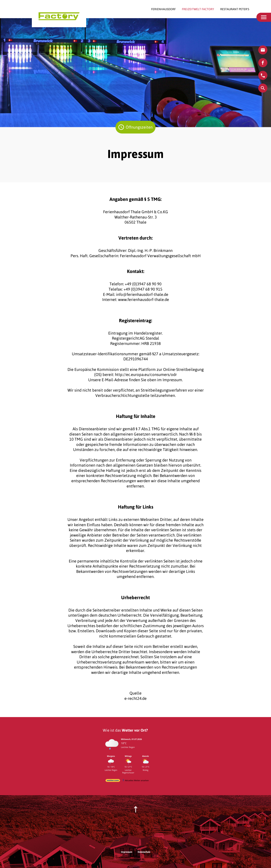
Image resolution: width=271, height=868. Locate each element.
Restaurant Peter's (235, 9)
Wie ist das (125, 730)
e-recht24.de (135, 698)
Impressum (127, 852)
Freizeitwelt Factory (198, 9)
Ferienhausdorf (164, 9)
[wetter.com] (113, 781)
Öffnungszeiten (137, 127)
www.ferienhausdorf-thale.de (144, 300)
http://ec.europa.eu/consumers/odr (146, 375)
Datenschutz (144, 852)
